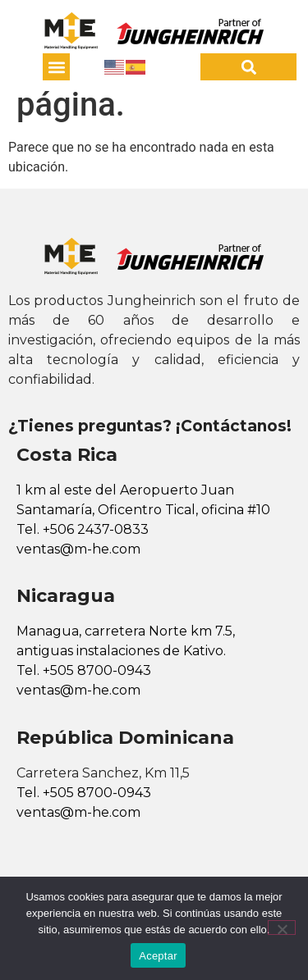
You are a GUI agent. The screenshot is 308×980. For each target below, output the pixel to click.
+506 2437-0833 (96, 529)
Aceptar (158, 956)
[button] (56, 67)
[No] (282, 928)
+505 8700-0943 (97, 670)
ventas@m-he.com (78, 549)
